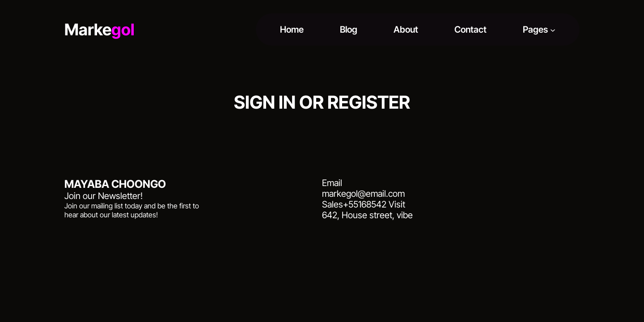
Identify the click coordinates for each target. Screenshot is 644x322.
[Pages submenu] (553, 30)
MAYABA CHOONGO (115, 184)
